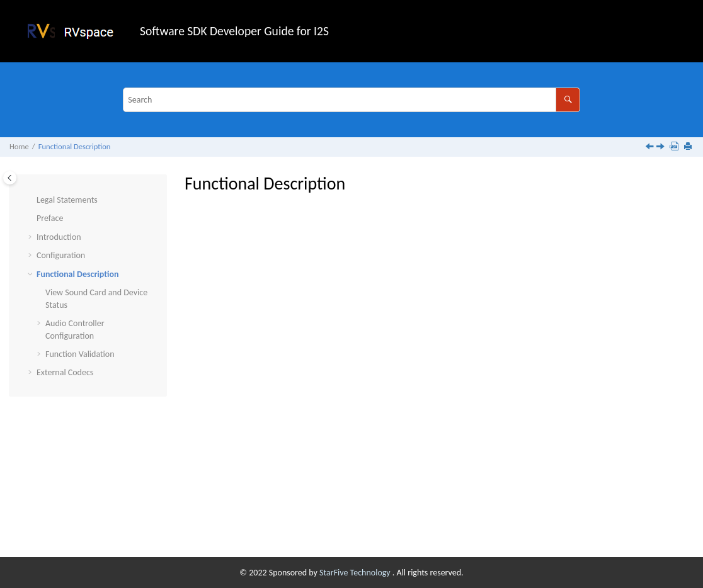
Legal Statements (67, 200)
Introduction (59, 237)
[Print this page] (689, 147)
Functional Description (75, 146)
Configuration (61, 255)
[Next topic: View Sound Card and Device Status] (661, 148)
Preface (50, 218)
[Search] (568, 100)
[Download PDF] (675, 147)
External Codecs (65, 372)
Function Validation (80, 354)
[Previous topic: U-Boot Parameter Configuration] (651, 148)
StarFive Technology (356, 573)
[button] (31, 200)
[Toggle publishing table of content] (10, 178)
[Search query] (351, 100)
